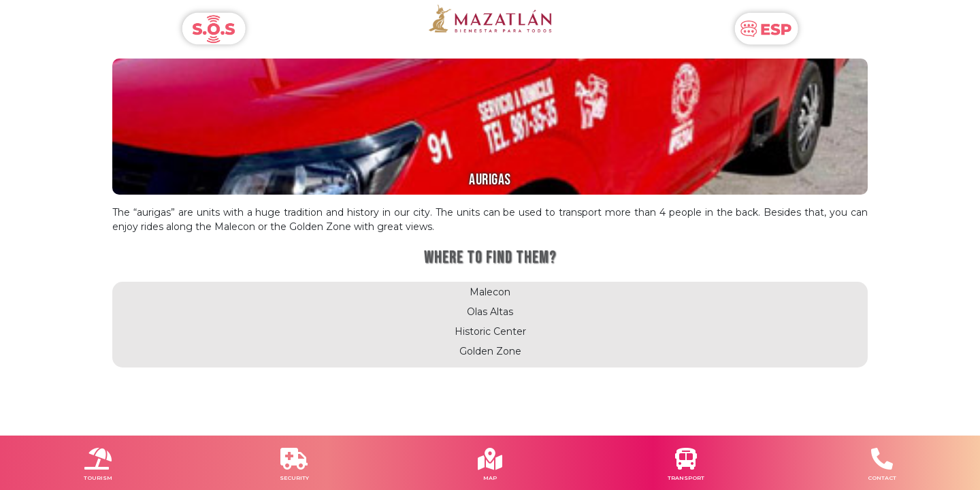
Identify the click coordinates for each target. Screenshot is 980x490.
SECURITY (294, 478)
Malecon (490, 292)
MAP (490, 478)
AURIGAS (490, 180)
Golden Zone (490, 351)
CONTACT (882, 478)
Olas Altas (490, 312)
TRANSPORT (686, 478)
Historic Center (490, 331)
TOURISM (98, 478)
